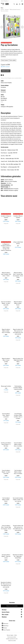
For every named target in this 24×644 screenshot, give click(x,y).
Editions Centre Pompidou (6, 83)
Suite (2, 102)
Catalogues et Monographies (7, 107)
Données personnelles (12, 637)
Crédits (15, 635)
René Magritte (4, 98)
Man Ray (3, 97)
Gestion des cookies (12, 641)
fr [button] (22, 1)
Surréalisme (3, 87)
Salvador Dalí (4, 100)
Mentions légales (10, 635)
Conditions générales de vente (12, 639)
